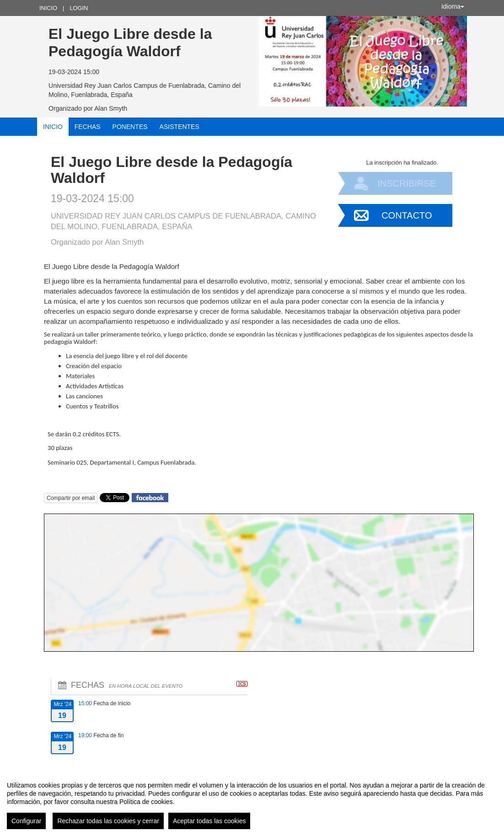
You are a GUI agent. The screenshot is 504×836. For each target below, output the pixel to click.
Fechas (88, 127)
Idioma (453, 6)
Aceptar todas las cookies (209, 821)
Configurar (26, 821)
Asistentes (180, 127)
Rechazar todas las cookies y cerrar (108, 821)
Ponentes (130, 127)
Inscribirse (407, 183)
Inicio (48, 8)
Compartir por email (71, 498)
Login (79, 8)
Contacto (407, 215)
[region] (252, 802)
